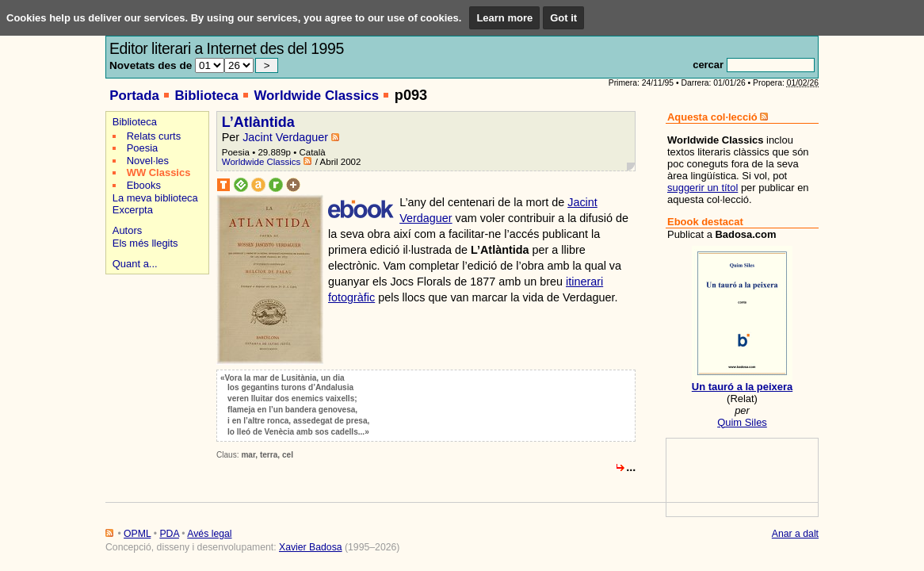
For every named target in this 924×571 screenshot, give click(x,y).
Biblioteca (206, 96)
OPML (137, 534)
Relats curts (154, 136)
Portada (134, 96)
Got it (563, 18)
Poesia (143, 148)
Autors (127, 230)
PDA (169, 534)
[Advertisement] (155, 334)
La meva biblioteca (155, 198)
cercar (708, 65)
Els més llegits (145, 243)
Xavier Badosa (311, 547)
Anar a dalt (795, 534)
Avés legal (209, 534)
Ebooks (144, 185)
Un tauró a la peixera (742, 387)
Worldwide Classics (316, 96)
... (631, 467)
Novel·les (148, 161)
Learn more (504, 18)
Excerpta (133, 210)
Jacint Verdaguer (285, 137)
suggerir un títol (703, 188)
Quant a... (135, 264)
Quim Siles (742, 422)
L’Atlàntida (258, 122)
